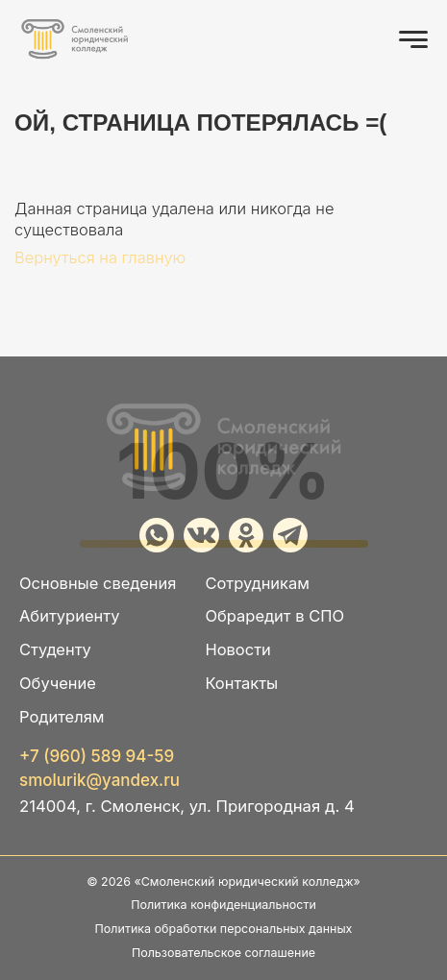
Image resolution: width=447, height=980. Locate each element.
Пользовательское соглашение (223, 953)
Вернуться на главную (100, 257)
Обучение (58, 684)
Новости (237, 650)
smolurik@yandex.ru (99, 781)
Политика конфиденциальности (223, 905)
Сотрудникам (257, 584)
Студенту (55, 650)
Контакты (241, 684)
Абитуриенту (69, 616)
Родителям (62, 717)
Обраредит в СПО (274, 616)
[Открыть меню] (413, 39)
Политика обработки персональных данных (224, 929)
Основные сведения (98, 584)
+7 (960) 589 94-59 (97, 757)
